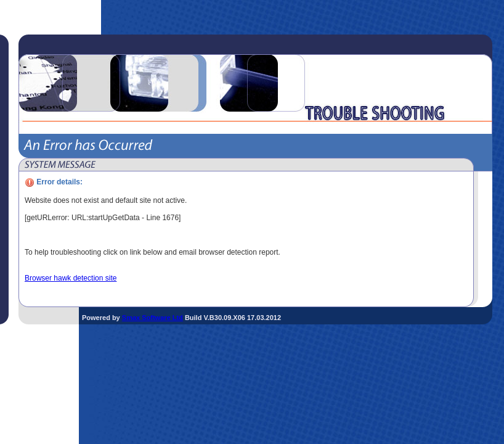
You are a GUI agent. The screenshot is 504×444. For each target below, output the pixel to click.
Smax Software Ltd (152, 318)
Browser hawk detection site (71, 278)
